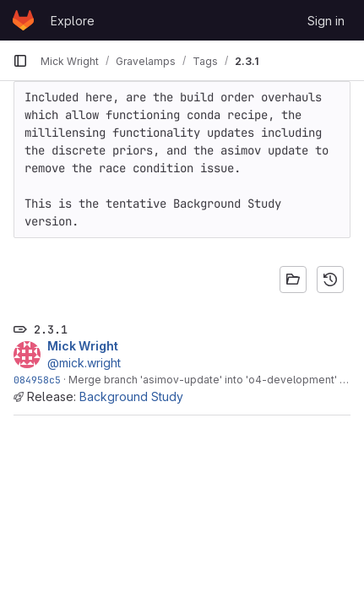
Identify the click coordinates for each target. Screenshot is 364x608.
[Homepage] (23, 20)
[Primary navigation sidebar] (20, 61)
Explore (73, 21)
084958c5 (37, 380)
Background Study (131, 396)
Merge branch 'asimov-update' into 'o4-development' (203, 380)
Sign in (326, 21)
